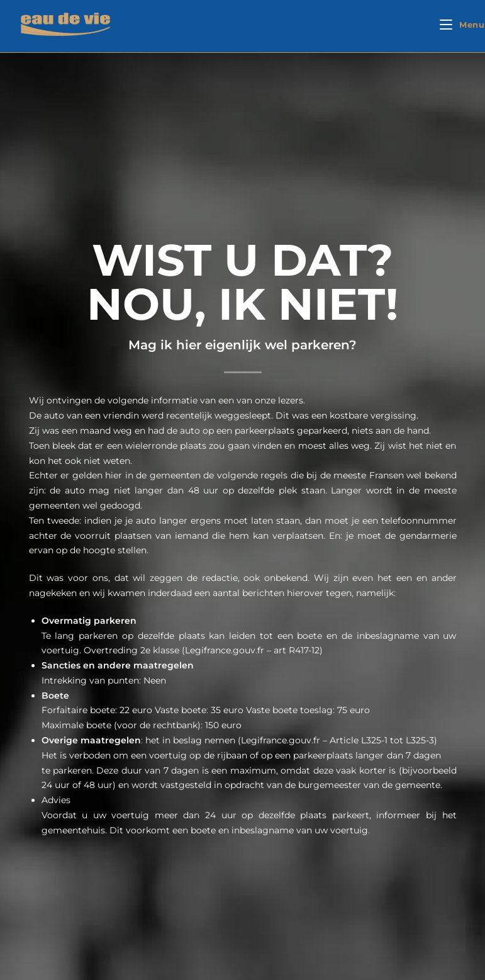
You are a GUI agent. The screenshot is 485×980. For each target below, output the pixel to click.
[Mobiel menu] (462, 25)
